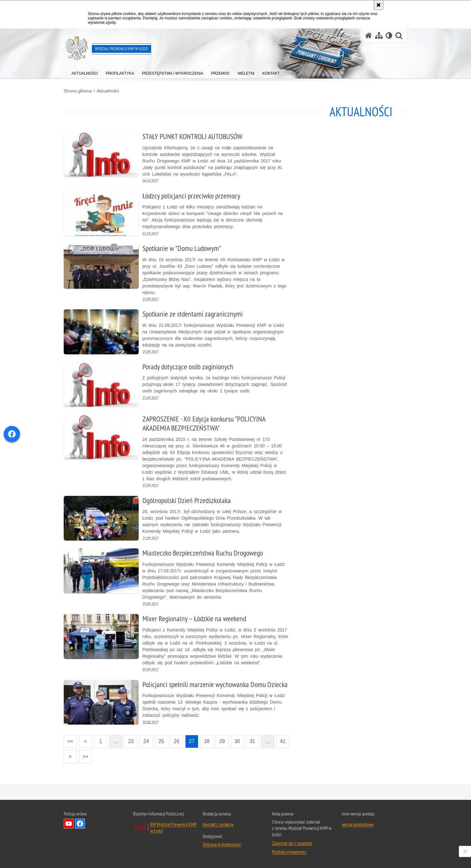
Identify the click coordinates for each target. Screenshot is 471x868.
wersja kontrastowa (358, 824)
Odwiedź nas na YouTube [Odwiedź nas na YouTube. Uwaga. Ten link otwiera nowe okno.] (69, 824)
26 (176, 741)
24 (146, 741)
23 (131, 741)
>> (84, 755)
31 (252, 741)
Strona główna (78, 91)
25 (161, 741)
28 (207, 741)
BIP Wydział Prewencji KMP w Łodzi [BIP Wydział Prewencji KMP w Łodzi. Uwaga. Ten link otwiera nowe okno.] (173, 827)
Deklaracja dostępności (222, 844)
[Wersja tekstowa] (389, 35)
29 (222, 741)
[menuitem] (85, 72)
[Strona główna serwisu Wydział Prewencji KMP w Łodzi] (369, 35)
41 (283, 741)
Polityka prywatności (289, 852)
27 (192, 741)
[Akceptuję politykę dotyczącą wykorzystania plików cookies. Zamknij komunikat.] (379, 5)
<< (68, 739)
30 (237, 741)
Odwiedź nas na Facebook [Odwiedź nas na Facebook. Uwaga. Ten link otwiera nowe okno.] (80, 824)
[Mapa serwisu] (379, 35)
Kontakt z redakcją (218, 824)
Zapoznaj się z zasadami (292, 843)
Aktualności (108, 91)
